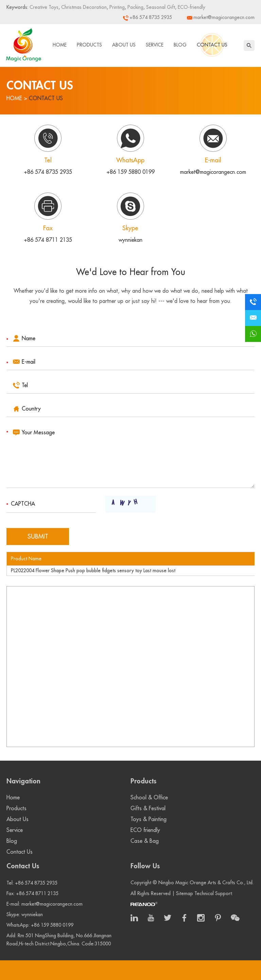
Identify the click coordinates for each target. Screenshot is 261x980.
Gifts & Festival (148, 809)
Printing (116, 7)
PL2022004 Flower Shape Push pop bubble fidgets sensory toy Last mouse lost (93, 570)
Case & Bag (145, 841)
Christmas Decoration (83, 7)
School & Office (149, 798)
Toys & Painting (149, 819)
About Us (124, 45)
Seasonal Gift (160, 7)
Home (60, 45)
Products (89, 45)
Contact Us (212, 45)
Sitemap (185, 893)
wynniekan (130, 240)
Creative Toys (44, 7)
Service (155, 45)
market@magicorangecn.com (224, 17)
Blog (180, 45)
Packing (135, 7)
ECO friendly (145, 830)
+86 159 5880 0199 (130, 172)
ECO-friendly (191, 7)
